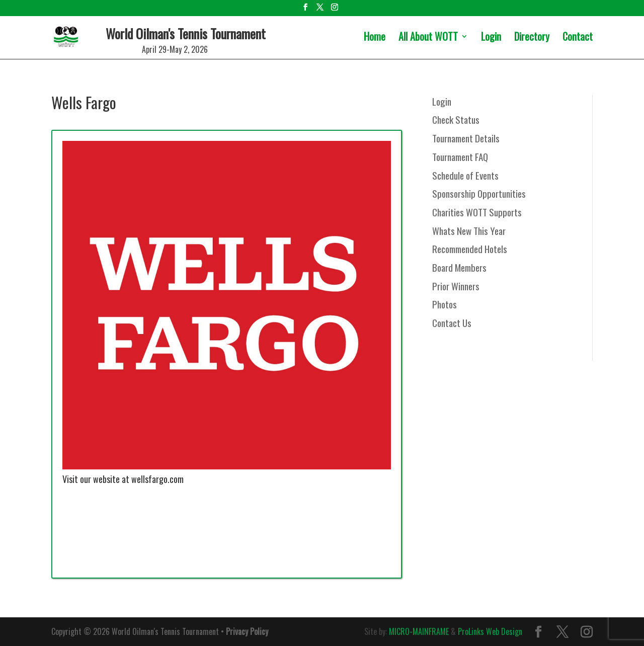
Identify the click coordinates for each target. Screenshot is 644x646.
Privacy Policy (247, 631)
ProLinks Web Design (490, 631)
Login (491, 38)
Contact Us (452, 322)
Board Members (459, 267)
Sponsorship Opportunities (479, 193)
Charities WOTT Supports (477, 212)
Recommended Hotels (470, 249)
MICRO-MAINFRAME (419, 631)
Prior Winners (456, 286)
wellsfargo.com (157, 479)
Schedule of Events (465, 175)
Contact (578, 38)
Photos (445, 304)
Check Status (456, 119)
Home (375, 38)
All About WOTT (428, 38)
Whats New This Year (469, 230)
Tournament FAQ (460, 156)
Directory (532, 38)
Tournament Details (466, 138)
